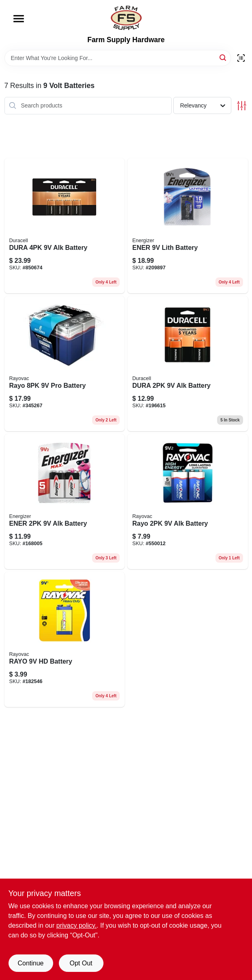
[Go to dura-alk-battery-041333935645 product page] (65, 226)
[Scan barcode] (241, 58)
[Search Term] (118, 58)
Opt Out (81, 963)
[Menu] (19, 19)
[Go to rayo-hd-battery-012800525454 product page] (65, 639)
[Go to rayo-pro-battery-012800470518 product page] (65, 364)
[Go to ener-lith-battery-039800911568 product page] (188, 226)
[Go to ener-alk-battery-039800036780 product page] (65, 502)
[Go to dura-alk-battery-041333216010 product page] (188, 364)
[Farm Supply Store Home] (126, 18)
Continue (30, 963)
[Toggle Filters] (242, 106)
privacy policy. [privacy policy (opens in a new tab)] (76, 925)
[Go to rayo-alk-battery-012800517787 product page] (188, 502)
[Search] (223, 57)
